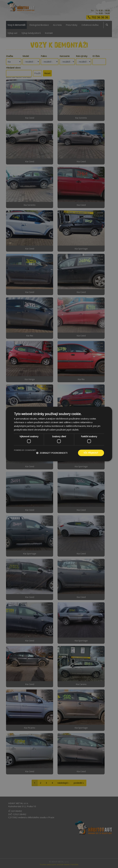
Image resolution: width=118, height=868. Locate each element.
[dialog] (59, 434)
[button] (52, 453)
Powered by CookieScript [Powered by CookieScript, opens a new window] (25, 450)
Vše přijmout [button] (91, 453)
